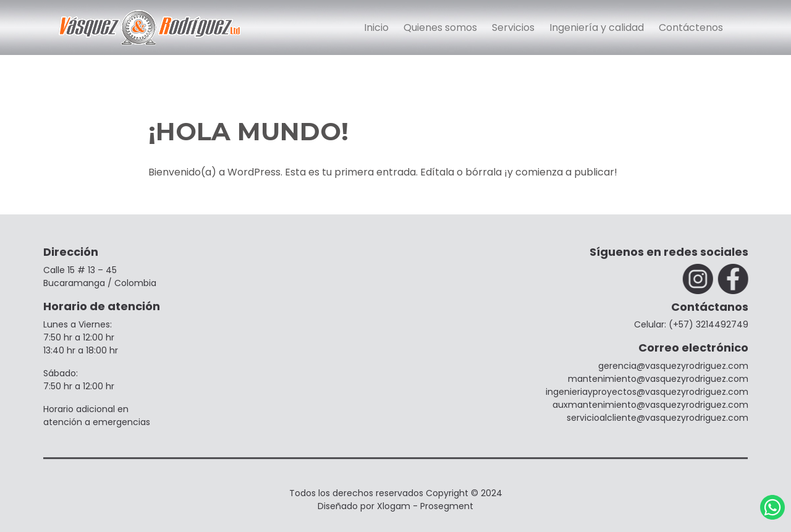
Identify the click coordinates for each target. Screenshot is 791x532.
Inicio (376, 27)
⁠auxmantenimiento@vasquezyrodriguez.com (652, 405)
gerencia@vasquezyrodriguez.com (675, 366)
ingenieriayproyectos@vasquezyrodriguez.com (648, 392)
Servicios (513, 27)
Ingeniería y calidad (597, 27)
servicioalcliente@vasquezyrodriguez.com (659, 418)
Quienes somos (440, 27)
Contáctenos (691, 27)
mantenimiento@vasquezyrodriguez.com (659, 379)
